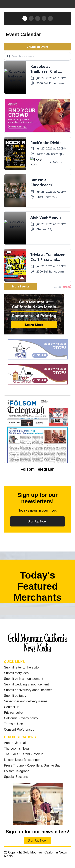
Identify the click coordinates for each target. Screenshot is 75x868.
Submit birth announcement (24, 679)
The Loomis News (17, 748)
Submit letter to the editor (22, 667)
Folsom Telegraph (17, 771)
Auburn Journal (15, 743)
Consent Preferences (19, 730)
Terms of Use (13, 724)
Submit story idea (16, 673)
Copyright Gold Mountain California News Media (35, 854)
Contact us (12, 707)
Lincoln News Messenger (22, 760)
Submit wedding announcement (26, 684)
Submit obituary (15, 696)
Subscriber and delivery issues (26, 701)
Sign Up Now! (38, 521)
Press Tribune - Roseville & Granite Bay (32, 765)
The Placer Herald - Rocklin (24, 754)
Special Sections (16, 777)
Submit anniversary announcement (29, 690)
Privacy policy (14, 713)
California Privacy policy (21, 718)
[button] (25, 18)
